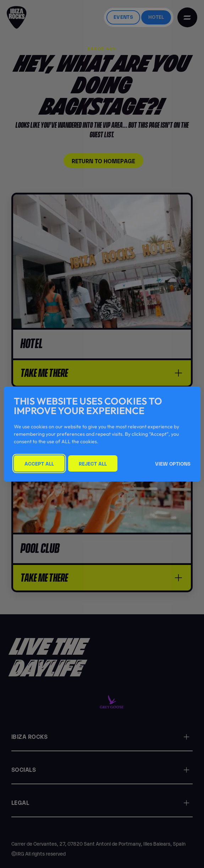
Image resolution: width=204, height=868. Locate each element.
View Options (173, 463)
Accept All (39, 463)
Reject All (93, 463)
